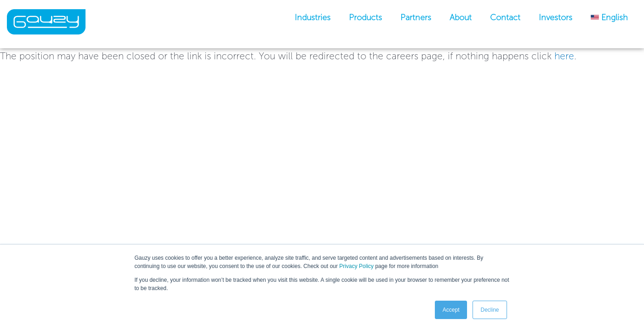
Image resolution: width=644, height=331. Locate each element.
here (564, 56)
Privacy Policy (356, 266)
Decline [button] (490, 310)
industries (313, 17)
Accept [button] (451, 310)
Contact (505, 17)
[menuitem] (609, 17)
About (461, 17)
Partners (416, 17)
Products (365, 17)
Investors (556, 17)
